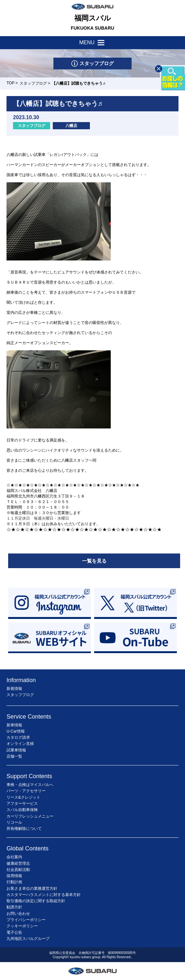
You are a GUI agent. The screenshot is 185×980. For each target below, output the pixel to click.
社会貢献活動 (18, 870)
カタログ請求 (18, 737)
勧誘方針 (14, 907)
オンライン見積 (20, 744)
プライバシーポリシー (26, 920)
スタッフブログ (33, 83)
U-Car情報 (16, 731)
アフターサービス (22, 804)
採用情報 (14, 876)
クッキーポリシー (22, 926)
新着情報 (14, 689)
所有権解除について (24, 829)
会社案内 (14, 857)
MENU (92, 43)
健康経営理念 (18, 863)
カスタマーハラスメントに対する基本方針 (44, 895)
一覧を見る (94, 561)
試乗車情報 (16, 750)
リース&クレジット (23, 797)
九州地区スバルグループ (28, 939)
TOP (10, 83)
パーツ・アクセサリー (26, 791)
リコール (14, 822)
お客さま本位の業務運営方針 (32, 889)
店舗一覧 (14, 756)
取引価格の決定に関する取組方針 (36, 901)
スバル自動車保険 (22, 810)
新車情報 (14, 725)
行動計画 (14, 882)
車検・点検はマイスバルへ (30, 785)
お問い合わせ (18, 914)
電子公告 (14, 932)
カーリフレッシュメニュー (30, 816)
